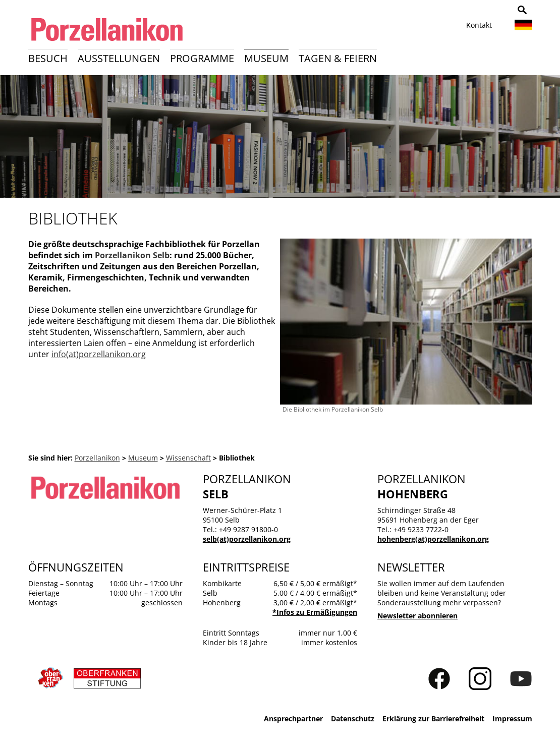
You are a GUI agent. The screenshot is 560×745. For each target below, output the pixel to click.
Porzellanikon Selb (132, 255)
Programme (202, 58)
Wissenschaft (188, 458)
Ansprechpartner (293, 719)
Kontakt (479, 25)
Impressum (512, 719)
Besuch (48, 58)
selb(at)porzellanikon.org (247, 539)
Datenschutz (353, 719)
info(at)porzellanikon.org (99, 354)
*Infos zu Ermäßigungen (315, 612)
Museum (266, 58)
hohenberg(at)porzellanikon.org (433, 539)
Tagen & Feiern (338, 58)
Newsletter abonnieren (417, 616)
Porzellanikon (97, 458)
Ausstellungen (119, 58)
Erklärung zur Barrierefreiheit (433, 719)
